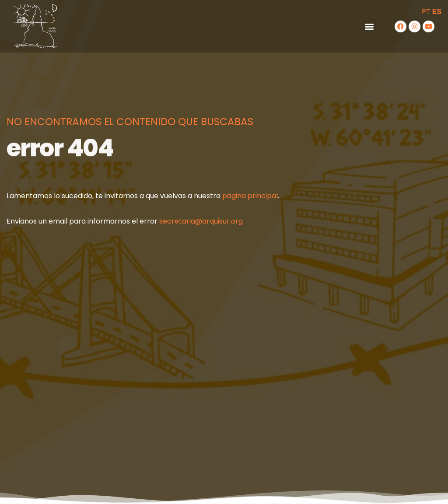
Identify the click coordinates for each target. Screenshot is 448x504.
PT (426, 12)
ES (437, 12)
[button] (369, 26)
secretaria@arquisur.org (201, 221)
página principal (250, 196)
